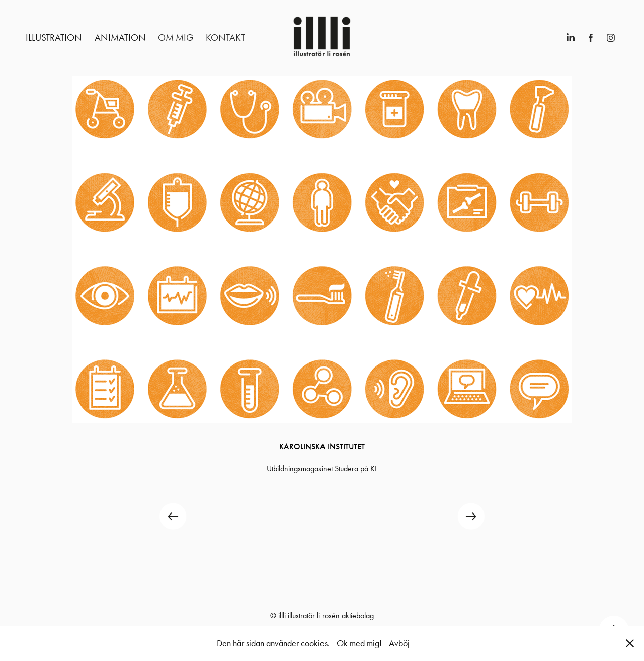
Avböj (399, 643)
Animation (120, 38)
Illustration (54, 38)
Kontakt (225, 38)
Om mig (176, 38)
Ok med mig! (359, 643)
